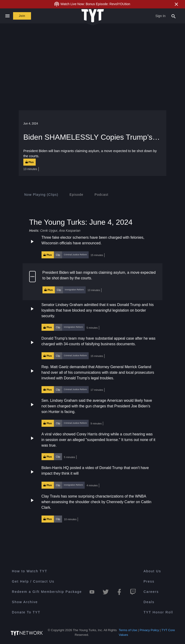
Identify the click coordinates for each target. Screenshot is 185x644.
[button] (92, 247)
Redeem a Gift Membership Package (47, 592)
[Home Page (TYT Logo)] (93, 16)
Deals (149, 602)
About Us (152, 571)
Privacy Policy (149, 630)
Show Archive (25, 602)
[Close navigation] (7, 16)
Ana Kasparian (70, 231)
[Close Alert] (176, 4)
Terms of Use (128, 630)
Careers (151, 592)
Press (149, 581)
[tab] (41, 195)
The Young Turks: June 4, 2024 (81, 222)
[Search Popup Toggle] (174, 16)
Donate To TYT (26, 612)
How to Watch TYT (30, 571)
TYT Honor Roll (158, 612)
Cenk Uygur (49, 231)
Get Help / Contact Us (33, 581)
